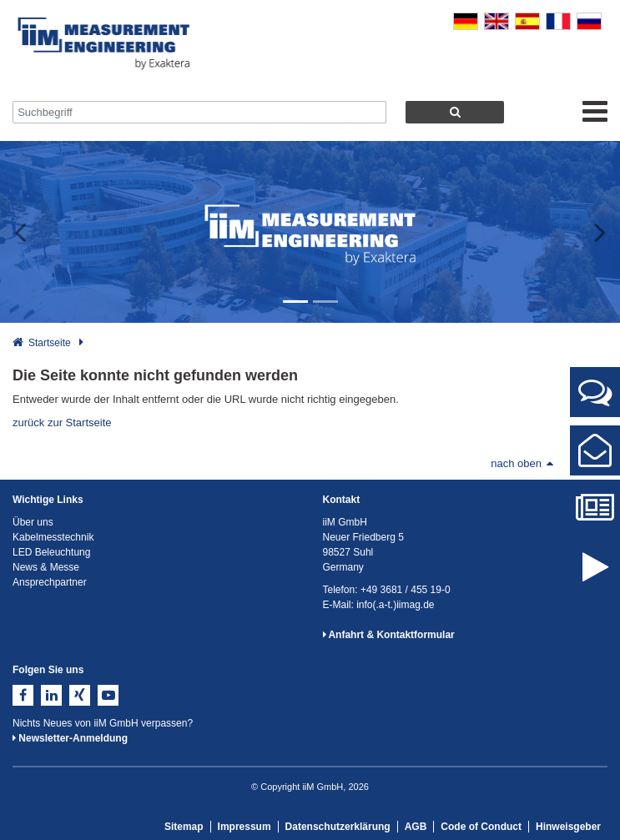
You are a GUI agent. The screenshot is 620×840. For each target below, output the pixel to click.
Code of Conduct (481, 827)
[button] (31, 232)
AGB (416, 827)
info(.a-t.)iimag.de (395, 605)
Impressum (244, 827)
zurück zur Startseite (62, 423)
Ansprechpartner (595, 399)
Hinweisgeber (568, 827)
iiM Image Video (595, 581)
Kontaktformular (595, 457)
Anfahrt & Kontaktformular (389, 635)
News (595, 516)
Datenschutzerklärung (338, 827)
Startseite (50, 343)
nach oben (522, 463)
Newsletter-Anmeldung (70, 738)
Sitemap (184, 827)
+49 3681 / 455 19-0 (406, 590)
